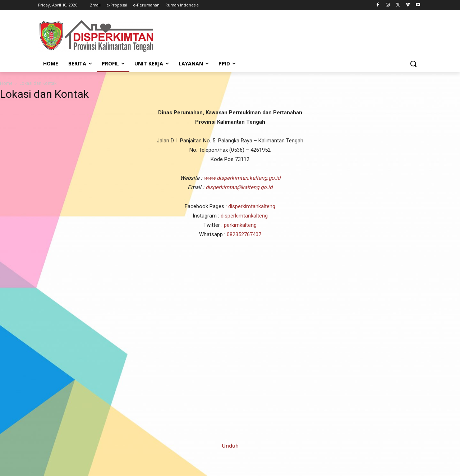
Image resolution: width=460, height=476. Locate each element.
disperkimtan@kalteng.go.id (239, 187)
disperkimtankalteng (252, 206)
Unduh (230, 445)
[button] (413, 64)
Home (6, 83)
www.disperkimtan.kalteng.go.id (242, 178)
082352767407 (244, 234)
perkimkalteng (240, 225)
